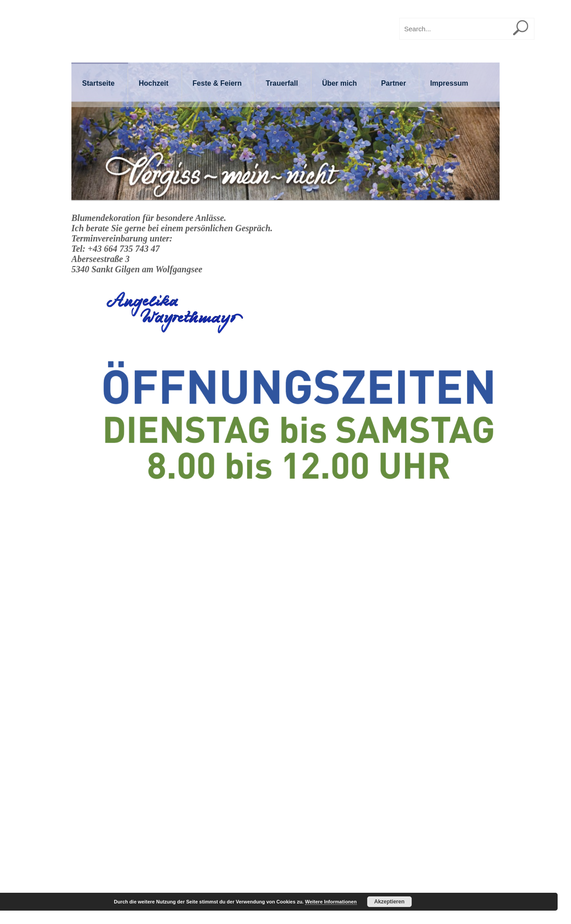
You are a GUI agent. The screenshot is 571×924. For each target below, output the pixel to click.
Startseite (98, 83)
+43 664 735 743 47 (123, 249)
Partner (393, 83)
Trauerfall (282, 83)
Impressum (449, 83)
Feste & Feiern (217, 83)
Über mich (339, 83)
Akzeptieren (389, 902)
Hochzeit (154, 83)
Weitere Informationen (331, 902)
